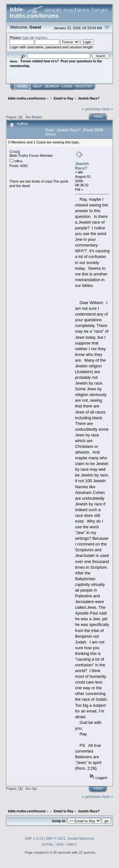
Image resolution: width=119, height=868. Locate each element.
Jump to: (59, 821)
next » (107, 109)
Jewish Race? (82, 166)
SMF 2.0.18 (34, 838)
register (41, 37)
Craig (15, 152)
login (26, 37)
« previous (91, 109)
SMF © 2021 (56, 838)
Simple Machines (81, 838)
